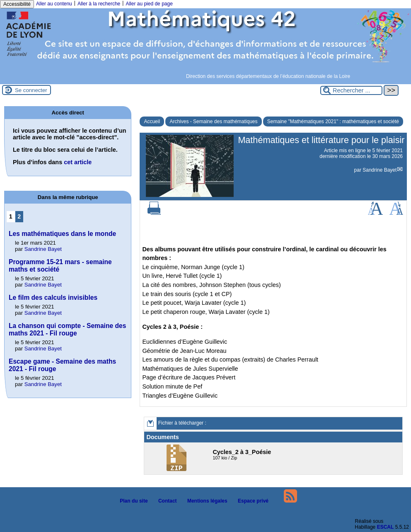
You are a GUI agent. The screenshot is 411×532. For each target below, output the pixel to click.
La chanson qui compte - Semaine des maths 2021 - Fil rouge (67, 329)
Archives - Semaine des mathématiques (213, 121)
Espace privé (251, 501)
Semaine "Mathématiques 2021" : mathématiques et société (333, 121)
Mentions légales (205, 501)
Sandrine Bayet (380, 170)
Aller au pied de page (149, 4)
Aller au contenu (54, 4)
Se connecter (31, 90)
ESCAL (386, 527)
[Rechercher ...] (351, 90)
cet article (78, 162)
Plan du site (132, 501)
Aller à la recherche (99, 4)
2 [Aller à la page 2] (19, 216)
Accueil (152, 121)
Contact (165, 501)
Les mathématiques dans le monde (62, 234)
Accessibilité (17, 4)
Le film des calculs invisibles (53, 298)
